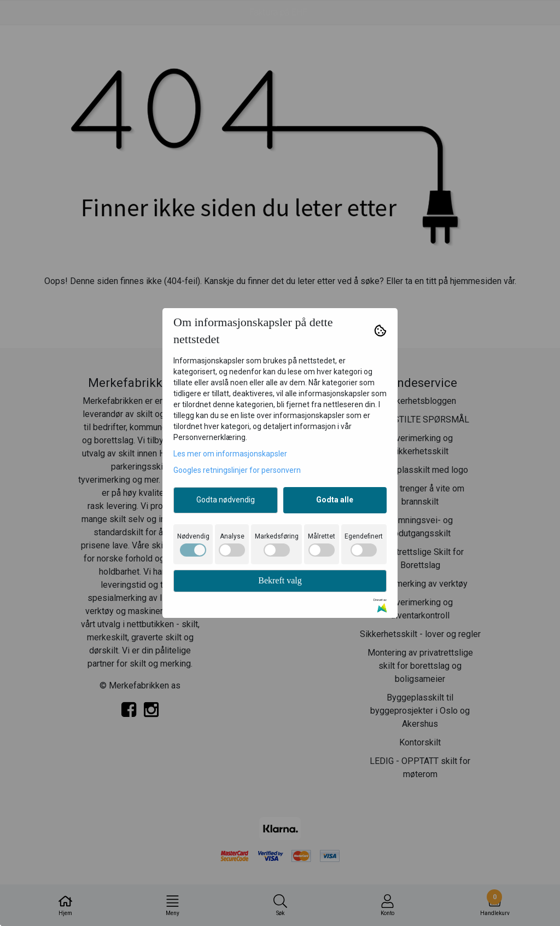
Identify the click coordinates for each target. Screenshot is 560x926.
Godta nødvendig (226, 500)
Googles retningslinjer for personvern (237, 470)
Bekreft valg (280, 580)
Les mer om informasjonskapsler (230, 454)
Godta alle (335, 500)
